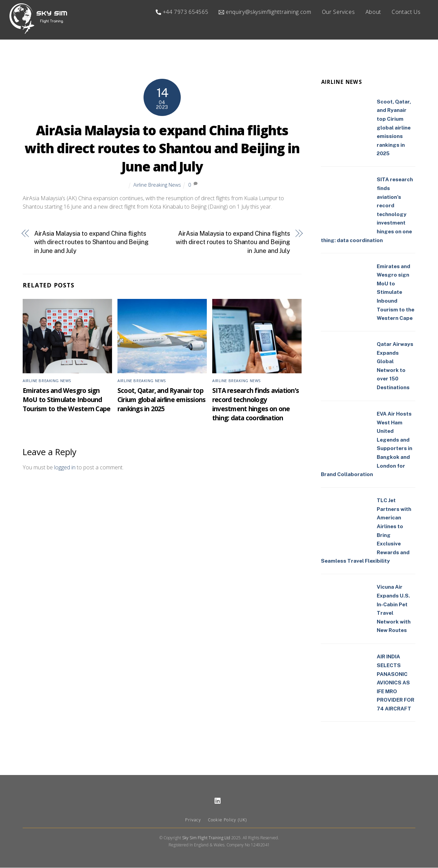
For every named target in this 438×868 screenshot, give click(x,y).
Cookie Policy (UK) (227, 820)
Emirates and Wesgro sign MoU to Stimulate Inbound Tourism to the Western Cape (67, 400)
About (373, 12)
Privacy (193, 820)
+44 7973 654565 (182, 12)
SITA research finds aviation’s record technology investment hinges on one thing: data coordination (256, 404)
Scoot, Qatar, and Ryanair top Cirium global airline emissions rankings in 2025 (161, 400)
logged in (65, 468)
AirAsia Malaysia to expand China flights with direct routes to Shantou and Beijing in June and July (162, 149)
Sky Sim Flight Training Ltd (206, 838)
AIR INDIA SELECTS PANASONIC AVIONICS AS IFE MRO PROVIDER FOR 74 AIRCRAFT (396, 683)
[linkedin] (218, 800)
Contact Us (406, 12)
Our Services (338, 12)
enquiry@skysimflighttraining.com (265, 12)
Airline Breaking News (157, 185)
